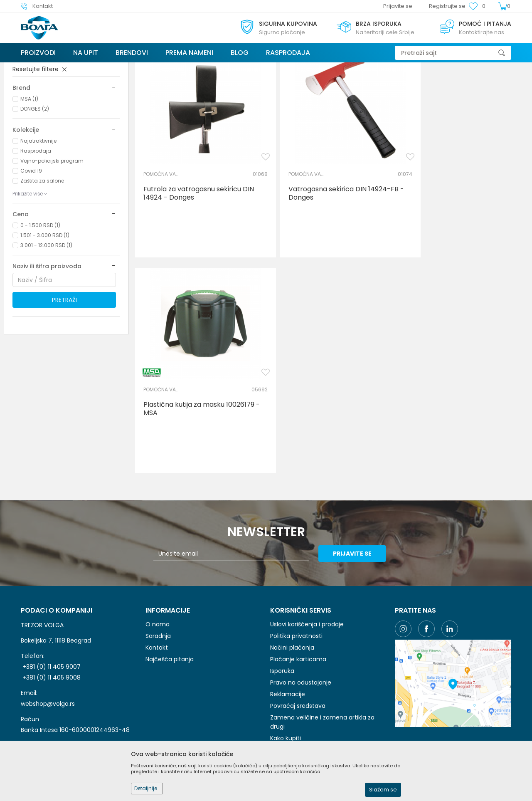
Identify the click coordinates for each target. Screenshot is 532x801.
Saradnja (158, 541)
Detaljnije (146, 788)
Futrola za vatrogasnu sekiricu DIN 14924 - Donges (199, 244)
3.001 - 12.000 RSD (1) (46, 308)
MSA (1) (29, 161)
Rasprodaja (36, 213)
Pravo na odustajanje (301, 588)
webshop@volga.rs (48, 609)
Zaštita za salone (42, 243)
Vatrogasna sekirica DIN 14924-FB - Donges (331, 244)
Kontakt (157, 553)
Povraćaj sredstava (298, 611)
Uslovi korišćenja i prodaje (307, 529)
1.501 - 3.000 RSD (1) (45, 298)
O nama (158, 529)
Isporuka (282, 576)
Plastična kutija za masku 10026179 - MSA (465, 244)
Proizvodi (70, 68)
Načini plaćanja (292, 553)
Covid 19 (31, 233)
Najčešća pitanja (170, 564)
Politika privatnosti (296, 541)
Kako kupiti (286, 643)
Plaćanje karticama (298, 564)
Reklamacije (288, 599)
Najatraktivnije (38, 203)
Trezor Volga (37, 68)
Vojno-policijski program (52, 223)
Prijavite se (357, 459)
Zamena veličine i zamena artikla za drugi (322, 627)
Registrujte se (447, 6)
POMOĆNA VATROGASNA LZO (52, 112)
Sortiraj (363, 84)
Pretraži (64, 362)
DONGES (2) (35, 171)
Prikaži (434, 84)
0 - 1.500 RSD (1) (40, 288)
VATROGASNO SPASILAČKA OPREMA (131, 68)
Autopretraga (324, 84)
